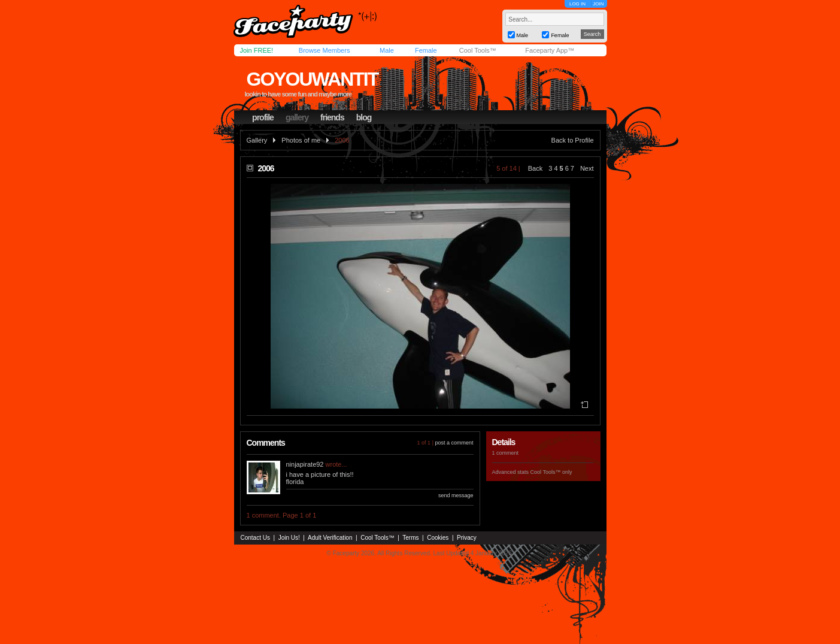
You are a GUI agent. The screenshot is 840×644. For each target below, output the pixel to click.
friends (332, 117)
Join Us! (289, 538)
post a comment (454, 443)
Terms (410, 538)
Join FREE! (257, 50)
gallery (297, 117)
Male (387, 50)
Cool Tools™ (478, 50)
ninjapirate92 (305, 464)
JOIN (598, 4)
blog (364, 117)
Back (535, 168)
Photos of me (301, 140)
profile (263, 117)
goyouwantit (312, 79)
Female (426, 50)
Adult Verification (330, 538)
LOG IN (577, 4)
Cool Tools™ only (551, 472)
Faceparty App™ (550, 50)
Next (587, 168)
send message (456, 495)
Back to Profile (573, 140)
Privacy (467, 538)
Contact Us (255, 538)
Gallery (257, 140)
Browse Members (325, 50)
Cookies (438, 538)
